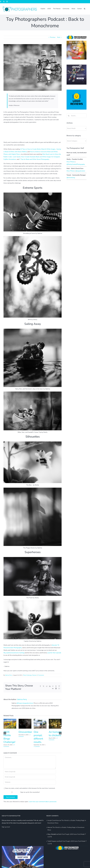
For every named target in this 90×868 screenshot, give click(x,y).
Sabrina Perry (9, 675)
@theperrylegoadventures (25, 703)
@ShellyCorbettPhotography (76, 164)
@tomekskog (71, 178)
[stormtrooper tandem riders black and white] (33, 67)
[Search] (69, 116)
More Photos (71, 162)
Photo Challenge (27, 675)
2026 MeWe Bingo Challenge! (9, 737)
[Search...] (77, 116)
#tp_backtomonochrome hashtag (14, 653)
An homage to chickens (55, 734)
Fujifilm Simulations (10, 159)
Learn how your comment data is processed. (43, 802)
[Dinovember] (25, 720)
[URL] (30, 782)
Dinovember (25, 732)
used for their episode (54, 653)
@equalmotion (80, 171)
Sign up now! (6, 827)
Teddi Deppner (52, 841)
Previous (53, 37)
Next (59, 37)
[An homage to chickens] (55, 720)
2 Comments (53, 739)
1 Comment (37, 746)
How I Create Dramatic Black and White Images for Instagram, (41, 157)
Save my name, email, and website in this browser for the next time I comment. (30, 788)
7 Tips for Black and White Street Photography (34, 159)
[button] (85, 9)
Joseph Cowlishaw (53, 820)
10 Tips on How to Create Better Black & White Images (38, 149)
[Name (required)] (30, 772)
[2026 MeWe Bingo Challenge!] (10, 720)
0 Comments (41, 675)
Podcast (34, 675)
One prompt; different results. (38, 737)
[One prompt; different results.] (40, 720)
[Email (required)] (30, 777)
